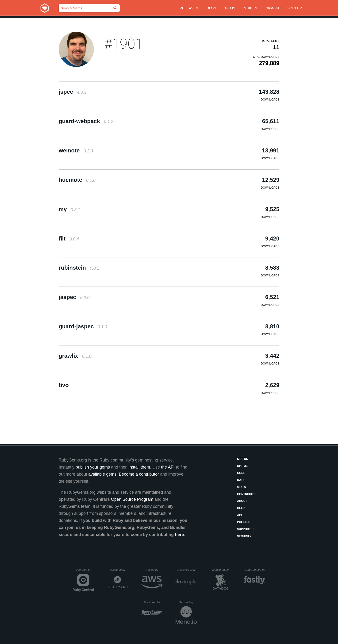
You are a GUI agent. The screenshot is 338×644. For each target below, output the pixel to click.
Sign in (272, 8)
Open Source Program (132, 499)
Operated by (85, 571)
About (242, 501)
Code (241, 473)
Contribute (246, 494)
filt (69, 239)
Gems (230, 8)
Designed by (119, 570)
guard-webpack (86, 121)
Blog (211, 8)
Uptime (242, 466)
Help (241, 508)
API (239, 515)
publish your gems (93, 467)
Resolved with (187, 570)
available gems (102, 474)
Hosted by (154, 570)
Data (241, 480)
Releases (189, 8)
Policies (244, 522)
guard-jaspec (83, 326)
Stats (242, 487)
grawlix (75, 356)
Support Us (246, 529)
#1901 (124, 44)
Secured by (188, 602)
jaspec (74, 297)
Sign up (295, 8)
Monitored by (222, 570)
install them (139, 467)
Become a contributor (139, 474)
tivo (64, 385)
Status (242, 459)
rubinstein (79, 268)
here (179, 535)
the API (168, 467)
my (69, 209)
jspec (73, 92)
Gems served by (255, 570)
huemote (77, 180)
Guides (251, 8)
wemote (76, 150)
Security (244, 536)
